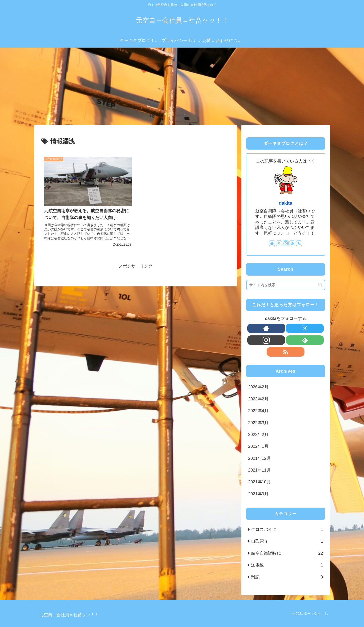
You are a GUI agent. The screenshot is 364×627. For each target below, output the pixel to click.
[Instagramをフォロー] (286, 243)
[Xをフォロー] (279, 243)
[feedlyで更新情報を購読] (292, 243)
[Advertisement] (182, 86)
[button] (320, 285)
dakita (286, 203)
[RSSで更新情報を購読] (299, 243)
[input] (286, 285)
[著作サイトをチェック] (272, 243)
